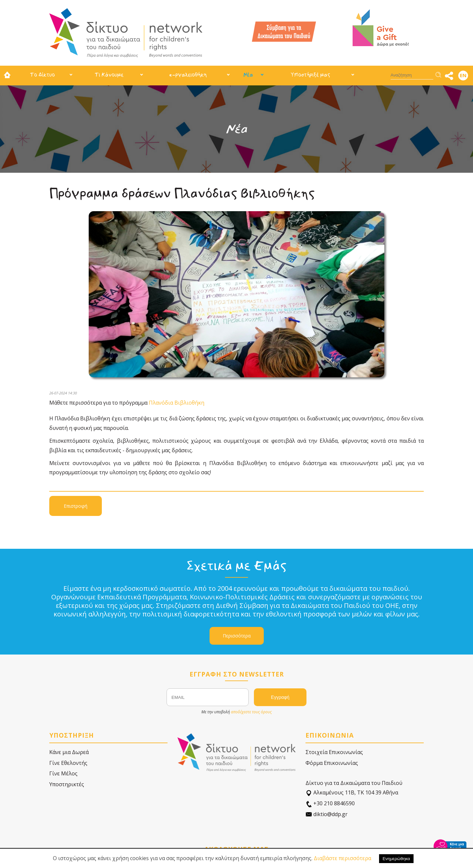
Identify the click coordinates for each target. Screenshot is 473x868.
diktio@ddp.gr (327, 814)
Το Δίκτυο (42, 75)
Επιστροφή (76, 506)
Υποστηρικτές (67, 784)
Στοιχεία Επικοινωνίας (334, 752)
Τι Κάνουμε (109, 75)
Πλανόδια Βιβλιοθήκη (177, 403)
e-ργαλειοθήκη (188, 75)
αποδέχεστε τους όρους (251, 712)
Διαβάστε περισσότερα (342, 858)
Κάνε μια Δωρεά (69, 752)
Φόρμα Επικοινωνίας (332, 763)
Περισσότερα (237, 636)
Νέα (248, 75)
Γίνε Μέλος (63, 773)
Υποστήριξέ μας (310, 75)
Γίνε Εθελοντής (68, 763)
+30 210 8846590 (330, 803)
